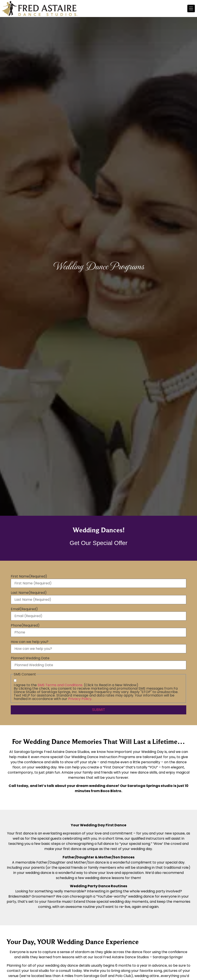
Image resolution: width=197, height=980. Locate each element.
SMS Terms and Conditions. (60, 685)
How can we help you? (30, 642)
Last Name (29, 593)
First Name (29, 576)
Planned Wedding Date (30, 658)
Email (24, 609)
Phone (25, 625)
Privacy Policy (80, 699)
